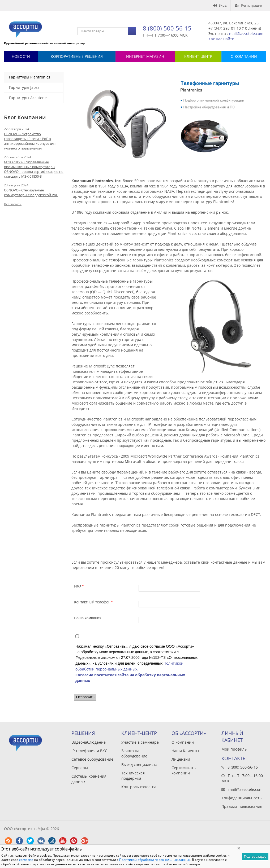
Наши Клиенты (185, 751)
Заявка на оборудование (134, 753)
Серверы (80, 768)
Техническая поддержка (133, 776)
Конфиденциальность (241, 798)
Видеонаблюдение (89, 742)
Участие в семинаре (140, 742)
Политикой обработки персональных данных (155, 860)
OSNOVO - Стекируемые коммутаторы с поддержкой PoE (31, 192)
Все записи (13, 204)
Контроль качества (139, 787)
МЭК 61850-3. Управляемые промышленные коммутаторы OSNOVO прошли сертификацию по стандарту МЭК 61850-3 (34, 169)
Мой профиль (234, 749)
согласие (26, 860)
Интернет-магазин (145, 56)
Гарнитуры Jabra (24, 87)
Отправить (85, 697)
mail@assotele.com (246, 34)
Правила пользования (242, 806)
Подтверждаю (255, 856)
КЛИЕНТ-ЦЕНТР (198, 56)
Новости (21, 56)
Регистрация (248, 5)
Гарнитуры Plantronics (30, 77)
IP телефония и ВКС (89, 751)
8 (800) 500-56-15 (167, 28)
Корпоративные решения (77, 56)
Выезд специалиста (139, 764)
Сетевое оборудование (92, 759)
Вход (220, 5)
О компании (183, 742)
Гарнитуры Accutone (28, 98)
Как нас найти (221, 39)
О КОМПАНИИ (244, 56)
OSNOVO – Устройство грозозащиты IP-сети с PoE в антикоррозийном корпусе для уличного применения (30, 141)
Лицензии (181, 759)
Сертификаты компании (184, 770)
